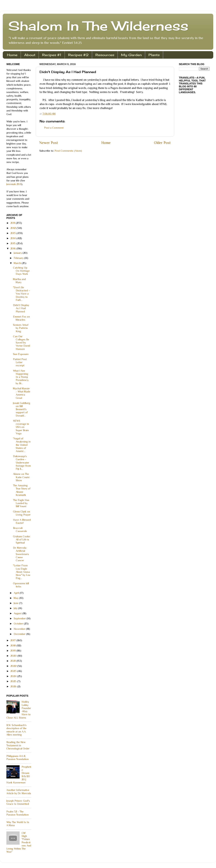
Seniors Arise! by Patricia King (21, 328)
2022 (14, 666)
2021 (13, 661)
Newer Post (49, 143)
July (16, 608)
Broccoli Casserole (20, 530)
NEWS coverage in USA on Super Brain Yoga (21, 427)
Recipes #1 (52, 55)
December (20, 634)
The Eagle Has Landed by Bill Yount (21, 503)
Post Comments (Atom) (68, 151)
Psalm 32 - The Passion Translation (17, 813)
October (19, 624)
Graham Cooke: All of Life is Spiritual (22, 540)
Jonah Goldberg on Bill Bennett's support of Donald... (22, 409)
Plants (154, 55)
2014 (13, 238)
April (17, 593)
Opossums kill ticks (21, 585)
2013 (13, 233)
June (16, 603)
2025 (14, 681)
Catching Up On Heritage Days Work (21, 271)
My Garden (131, 55)
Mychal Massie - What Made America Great (22, 393)
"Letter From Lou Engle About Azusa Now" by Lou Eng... (22, 572)
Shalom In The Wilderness (98, 26)
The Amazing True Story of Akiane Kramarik (22, 490)
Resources (105, 55)
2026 (14, 686)
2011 (13, 223)
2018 (13, 645)
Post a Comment (54, 128)
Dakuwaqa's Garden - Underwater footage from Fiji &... (22, 463)
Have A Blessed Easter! (22, 521)
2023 (14, 671)
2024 (14, 676)
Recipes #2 (78, 55)
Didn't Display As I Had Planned (21, 308)
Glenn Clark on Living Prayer (22, 513)
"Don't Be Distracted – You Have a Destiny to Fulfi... (22, 294)
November (20, 629)
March (18, 263)
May (16, 598)
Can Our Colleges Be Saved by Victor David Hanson (22, 343)
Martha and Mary (19, 281)
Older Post (162, 143)
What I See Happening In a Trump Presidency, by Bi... (21, 377)
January (18, 253)
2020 (14, 656)
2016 (13, 248)
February (19, 258)
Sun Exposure (21, 354)
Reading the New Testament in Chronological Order (18, 745)
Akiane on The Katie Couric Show (21, 477)
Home (12, 55)
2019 (13, 651)
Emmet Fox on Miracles (21, 318)
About (30, 55)
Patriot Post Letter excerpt (20, 362)
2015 (13, 243)
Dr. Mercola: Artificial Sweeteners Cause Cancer (21, 554)
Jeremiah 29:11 (14, 184)
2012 (13, 228)
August (18, 613)
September (20, 618)
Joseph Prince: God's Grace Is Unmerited (18, 802)
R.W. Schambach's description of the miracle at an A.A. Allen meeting (16, 730)
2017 (13, 640)
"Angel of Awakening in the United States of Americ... (22, 445)
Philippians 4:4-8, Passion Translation (17, 758)
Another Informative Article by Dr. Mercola (19, 792)
